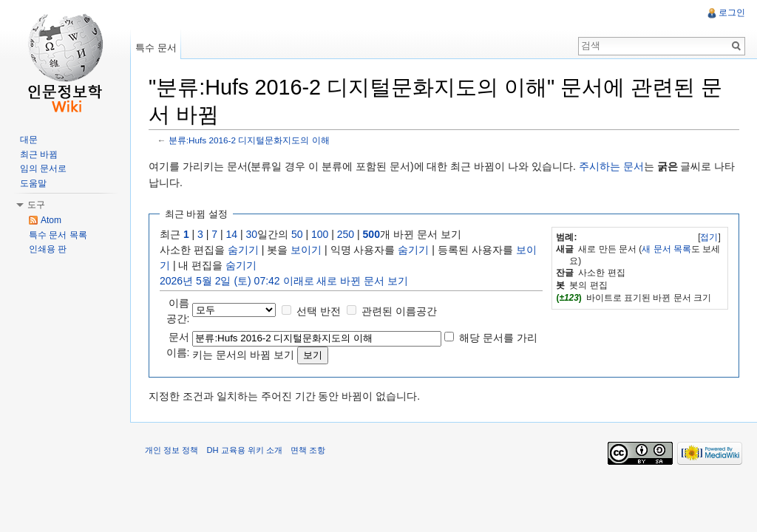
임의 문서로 (43, 168)
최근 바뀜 (39, 154)
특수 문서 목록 (58, 235)
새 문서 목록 (666, 249)
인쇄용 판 (48, 249)
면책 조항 (308, 450)
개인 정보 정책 (172, 450)
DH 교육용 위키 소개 (244, 450)
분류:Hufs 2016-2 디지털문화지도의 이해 (249, 140)
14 (232, 234)
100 (320, 234)
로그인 (732, 13)
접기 (709, 237)
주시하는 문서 (611, 166)
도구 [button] (36, 205)
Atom (51, 220)
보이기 (306, 250)
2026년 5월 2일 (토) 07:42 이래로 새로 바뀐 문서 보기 (284, 281)
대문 (29, 140)
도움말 (33, 183)
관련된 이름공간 (399, 311)
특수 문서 (156, 48)
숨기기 (243, 250)
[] (709, 237)
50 (297, 234)
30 (252, 234)
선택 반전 (319, 311)
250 (346, 234)
